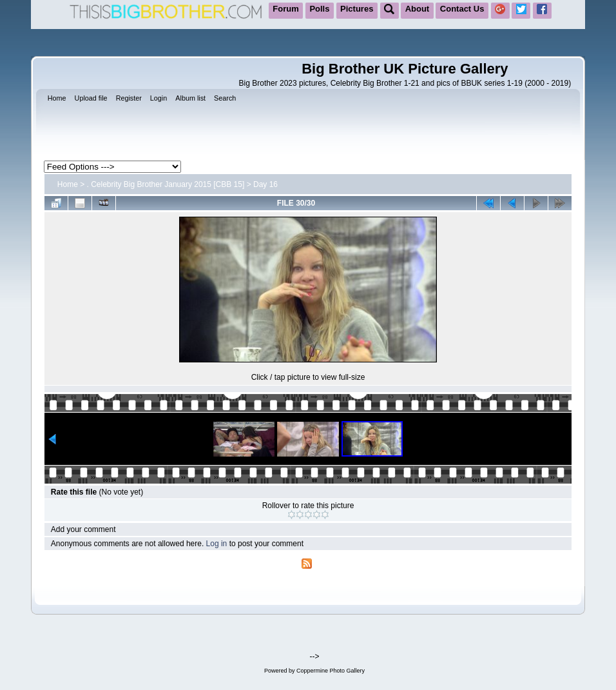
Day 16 (265, 184)
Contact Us (462, 9)
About (418, 9)
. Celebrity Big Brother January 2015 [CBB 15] (166, 184)
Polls (319, 9)
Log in (217, 544)
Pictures (357, 9)
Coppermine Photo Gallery (331, 671)
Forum (285, 9)
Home (68, 184)
